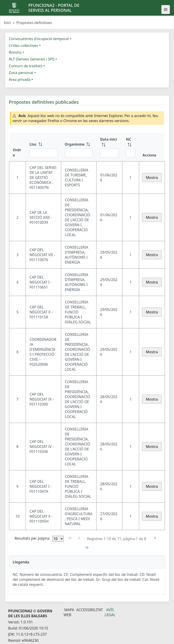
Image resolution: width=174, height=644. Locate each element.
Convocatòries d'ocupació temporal (39, 39)
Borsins (15, 52)
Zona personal (21, 73)
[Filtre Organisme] (79, 153)
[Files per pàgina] (58, 539)
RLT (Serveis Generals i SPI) (32, 59)
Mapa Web (69, 612)
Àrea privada (20, 79)
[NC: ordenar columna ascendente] (131, 147)
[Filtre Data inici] (109, 153)
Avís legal (110, 612)
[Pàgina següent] (155, 538)
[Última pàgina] (87, 548)
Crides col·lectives (23, 46)
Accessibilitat (90, 610)
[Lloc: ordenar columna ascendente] (43, 147)
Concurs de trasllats (26, 66)
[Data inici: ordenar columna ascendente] (109, 147)
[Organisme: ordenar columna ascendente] (79, 147)
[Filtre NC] (131, 153)
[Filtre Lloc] (43, 153)
